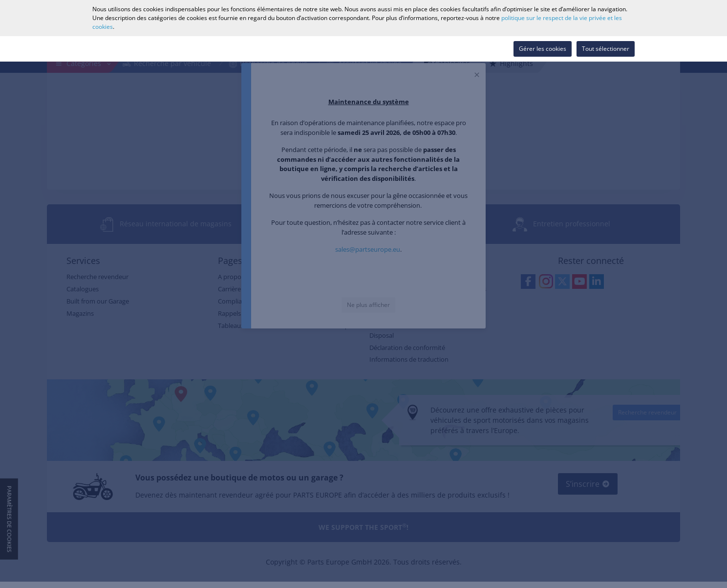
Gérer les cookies (543, 49)
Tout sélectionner (606, 49)
